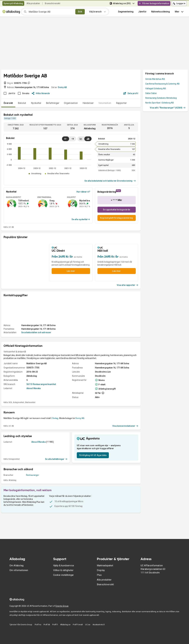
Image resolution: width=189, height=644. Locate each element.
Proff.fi (55, 625)
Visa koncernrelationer (125, 426)
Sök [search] (80, 12)
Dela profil (131, 93)
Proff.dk (47, 625)
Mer (179, 12)
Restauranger (33, 475)
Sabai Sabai (151, 93)
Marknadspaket (105, 566)
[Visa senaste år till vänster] (66, 139)
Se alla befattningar (56, 459)
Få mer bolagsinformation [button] (154, 3)
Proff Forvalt (78, 625)
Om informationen (19, 570)
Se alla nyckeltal (81, 219)
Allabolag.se (65, 625)
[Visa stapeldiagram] (88, 139)
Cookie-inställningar (63, 575)
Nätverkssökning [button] (161, 12)
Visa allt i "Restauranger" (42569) (168, 108)
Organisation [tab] (71, 103)
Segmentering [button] (126, 12)
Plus (99, 575)
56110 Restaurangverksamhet (41, 384)
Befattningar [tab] (53, 103)
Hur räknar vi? (83, 192)
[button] (142, 12)
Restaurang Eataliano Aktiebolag (161, 98)
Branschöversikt (53, 3)
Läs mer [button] (71, 271)
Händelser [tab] (88, 103)
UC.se (88, 625)
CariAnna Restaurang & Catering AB (162, 84)
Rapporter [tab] (121, 103)
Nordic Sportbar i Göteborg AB (160, 103)
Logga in (179, 3)
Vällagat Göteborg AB (156, 88)
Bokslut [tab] (22, 103)
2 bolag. (55, 418)
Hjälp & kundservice (64, 566)
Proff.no (38, 625)
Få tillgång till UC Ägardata (93, 455)
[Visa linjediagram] (81, 139)
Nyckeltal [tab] (36, 103)
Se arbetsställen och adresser (36, 332)
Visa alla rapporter (128, 285)
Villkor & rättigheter (63, 570)
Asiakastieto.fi (99, 625)
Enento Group (62, 606)
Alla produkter (33, 3)
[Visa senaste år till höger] (73, 139)
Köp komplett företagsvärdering (117, 218)
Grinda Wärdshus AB (155, 79)
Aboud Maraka (34, 388)
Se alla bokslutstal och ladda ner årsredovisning (110, 181)
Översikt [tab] (8, 103)
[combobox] (51, 12)
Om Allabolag (16, 566)
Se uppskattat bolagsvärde (117, 210)
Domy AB (62, 87)
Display (101, 570)
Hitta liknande (41, 93)
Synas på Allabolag (13, 3)
